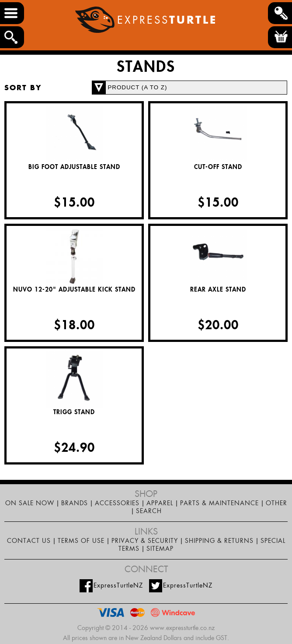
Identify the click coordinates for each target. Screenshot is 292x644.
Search (149, 511)
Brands (75, 503)
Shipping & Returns (219, 541)
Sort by (23, 88)
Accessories (117, 503)
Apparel (160, 503)
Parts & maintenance (219, 503)
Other (276, 503)
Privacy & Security (145, 541)
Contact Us (29, 541)
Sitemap (160, 549)
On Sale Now (30, 503)
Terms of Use (81, 541)
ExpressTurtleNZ (111, 586)
